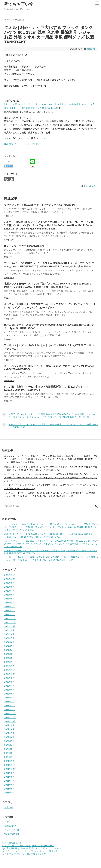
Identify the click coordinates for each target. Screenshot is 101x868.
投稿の (10, 826)
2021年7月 (9, 781)
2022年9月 (9, 725)
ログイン (9, 822)
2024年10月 (10, 626)
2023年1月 (9, 710)
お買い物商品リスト (12, 843)
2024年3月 (9, 654)
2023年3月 (9, 702)
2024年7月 (9, 638)
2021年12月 (10, 761)
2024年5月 (9, 646)
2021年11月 (10, 765)
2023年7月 (9, 686)
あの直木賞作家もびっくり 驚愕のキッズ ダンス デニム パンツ (33, 848)
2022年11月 (10, 717)
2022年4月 (9, 745)
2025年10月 (10, 579)
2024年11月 (10, 622)
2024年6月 (9, 642)
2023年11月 (10, 670)
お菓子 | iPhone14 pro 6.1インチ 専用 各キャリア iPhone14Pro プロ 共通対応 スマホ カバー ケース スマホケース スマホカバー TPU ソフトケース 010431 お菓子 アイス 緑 (50, 415)
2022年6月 (9, 737)
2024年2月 (9, 658)
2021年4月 (9, 793)
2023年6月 (9, 690)
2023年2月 (9, 706)
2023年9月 (9, 678)
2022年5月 (9, 741)
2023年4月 (9, 698)
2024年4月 (9, 650)
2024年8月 (9, 634)
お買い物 (91, 49)
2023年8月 (9, 682)
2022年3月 (9, 749)
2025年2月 (9, 611)
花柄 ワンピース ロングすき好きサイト (23, 144)
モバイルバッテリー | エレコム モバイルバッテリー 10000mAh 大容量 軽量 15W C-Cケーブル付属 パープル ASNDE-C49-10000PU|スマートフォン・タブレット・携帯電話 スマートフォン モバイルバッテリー (51, 478)
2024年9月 (9, 630)
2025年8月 (9, 587)
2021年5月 (9, 789)
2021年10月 (10, 769)
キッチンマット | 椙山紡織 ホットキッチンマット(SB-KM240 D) (39, 205)
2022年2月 (9, 753)
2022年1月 (9, 757)
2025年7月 (9, 591)
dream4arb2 (90, 186)
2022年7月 (9, 733)
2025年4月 (9, 603)
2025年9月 (9, 583)
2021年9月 (9, 773)
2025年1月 (9, 615)
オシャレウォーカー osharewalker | (24, 246)
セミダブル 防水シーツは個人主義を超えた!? (24, 854)
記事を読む (9, 216)
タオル (42, 138)
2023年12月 (10, 666)
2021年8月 (9, 777)
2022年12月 (10, 714)
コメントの (12, 830)
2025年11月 (10, 575)
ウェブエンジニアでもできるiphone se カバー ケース (28, 846)
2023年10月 (10, 674)
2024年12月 (10, 619)
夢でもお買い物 (19, 4)
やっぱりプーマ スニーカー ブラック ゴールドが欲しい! (29, 851)
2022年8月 (9, 729)
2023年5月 (9, 694)
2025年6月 (9, 595)
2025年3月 (9, 607)
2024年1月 (9, 662)
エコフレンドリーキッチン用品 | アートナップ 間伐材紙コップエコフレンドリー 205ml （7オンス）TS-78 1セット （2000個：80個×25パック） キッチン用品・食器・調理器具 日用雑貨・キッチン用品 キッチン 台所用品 (51, 459)
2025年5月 (9, 599)
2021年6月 (9, 785)
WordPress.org (11, 834)
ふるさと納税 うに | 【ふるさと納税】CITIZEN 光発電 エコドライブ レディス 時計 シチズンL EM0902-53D (50, 426)
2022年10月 (10, 721)
